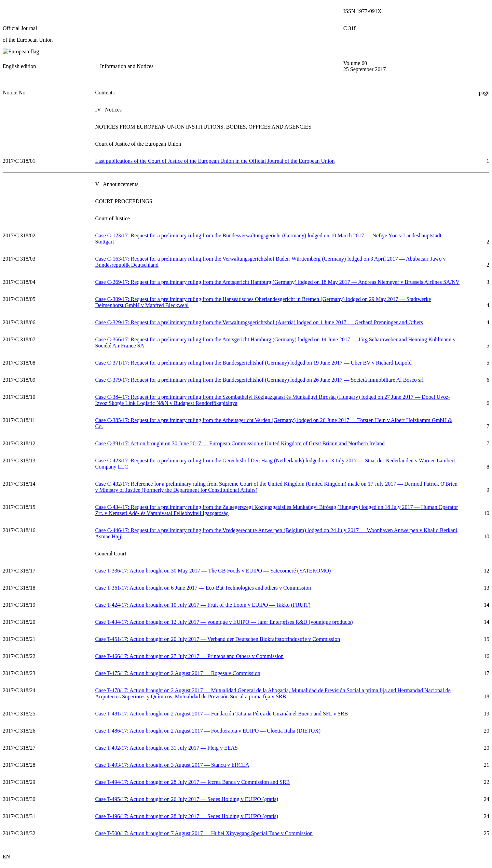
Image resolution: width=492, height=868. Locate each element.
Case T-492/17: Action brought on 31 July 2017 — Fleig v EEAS (167, 748)
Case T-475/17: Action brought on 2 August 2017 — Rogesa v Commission (178, 673)
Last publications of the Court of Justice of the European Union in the (215, 161)
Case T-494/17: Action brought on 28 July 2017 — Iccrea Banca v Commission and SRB (193, 782)
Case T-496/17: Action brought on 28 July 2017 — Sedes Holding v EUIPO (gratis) (187, 816)
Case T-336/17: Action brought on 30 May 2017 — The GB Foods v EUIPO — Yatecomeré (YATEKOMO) (213, 571)
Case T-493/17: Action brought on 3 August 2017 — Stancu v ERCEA (172, 765)
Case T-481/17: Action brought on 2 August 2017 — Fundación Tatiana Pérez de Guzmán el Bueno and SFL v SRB (222, 714)
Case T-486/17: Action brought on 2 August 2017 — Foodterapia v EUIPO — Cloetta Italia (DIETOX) (208, 731)
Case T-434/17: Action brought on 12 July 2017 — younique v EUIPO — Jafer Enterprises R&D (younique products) (224, 622)
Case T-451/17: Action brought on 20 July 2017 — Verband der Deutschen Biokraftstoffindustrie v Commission (218, 639)
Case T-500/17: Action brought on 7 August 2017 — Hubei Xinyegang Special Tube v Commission (204, 833)
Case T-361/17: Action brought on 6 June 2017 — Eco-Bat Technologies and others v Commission (203, 588)
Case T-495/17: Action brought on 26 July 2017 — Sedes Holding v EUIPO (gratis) (187, 799)
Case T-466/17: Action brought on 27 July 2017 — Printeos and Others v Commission (190, 656)
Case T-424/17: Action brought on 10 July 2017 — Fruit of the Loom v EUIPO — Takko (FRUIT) (203, 605)
